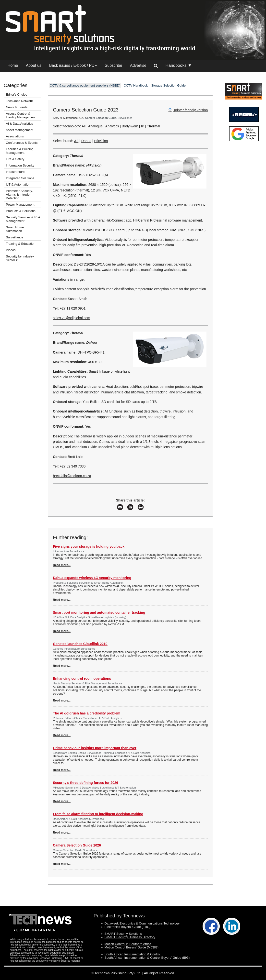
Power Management (20, 205)
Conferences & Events (22, 143)
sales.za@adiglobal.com (72, 318)
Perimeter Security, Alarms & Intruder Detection (19, 195)
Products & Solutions (21, 211)
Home (13, 65)
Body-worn (130, 126)
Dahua (86, 141)
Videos (11, 250)
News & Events (17, 107)
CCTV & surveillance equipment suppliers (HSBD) (85, 85)
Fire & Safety (15, 159)
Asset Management (20, 130)
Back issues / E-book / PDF (73, 65)
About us (34, 65)
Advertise (138, 65)
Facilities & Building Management (20, 151)
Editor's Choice (17, 95)
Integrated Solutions (20, 178)
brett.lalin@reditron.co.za (72, 476)
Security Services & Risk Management (23, 219)
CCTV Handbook (136, 85)
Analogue (95, 126)
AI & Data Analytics (19, 124)
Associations (15, 136)
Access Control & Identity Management (21, 115)
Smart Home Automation (15, 229)
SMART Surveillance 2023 (69, 118)
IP (142, 126)
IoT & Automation (18, 184)
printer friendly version (187, 110)
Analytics (112, 126)
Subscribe (114, 65)
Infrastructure (15, 172)
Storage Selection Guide (168, 85)
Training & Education (21, 244)
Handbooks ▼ (179, 65)
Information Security (20, 165)
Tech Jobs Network (19, 101)
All (84, 126)
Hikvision (101, 141)
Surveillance (15, 237)
